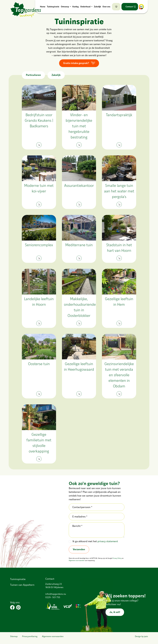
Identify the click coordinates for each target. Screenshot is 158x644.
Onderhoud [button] (85, 7)
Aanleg (75, 7)
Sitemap (14, 637)
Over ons (106, 7)
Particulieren (33, 75)
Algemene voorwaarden (77, 561)
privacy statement (108, 542)
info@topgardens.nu (56, 594)
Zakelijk (97, 7)
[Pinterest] (18, 607)
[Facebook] (12, 607)
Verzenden (79, 550)
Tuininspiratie (53, 7)
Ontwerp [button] (65, 7)
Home (42, 7)
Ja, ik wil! (115, 612)
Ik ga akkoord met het (95, 542)
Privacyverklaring (30, 637)
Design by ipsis (141, 637)
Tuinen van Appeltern (22, 585)
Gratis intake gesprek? (76, 63)
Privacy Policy (117, 558)
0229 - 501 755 (53, 598)
